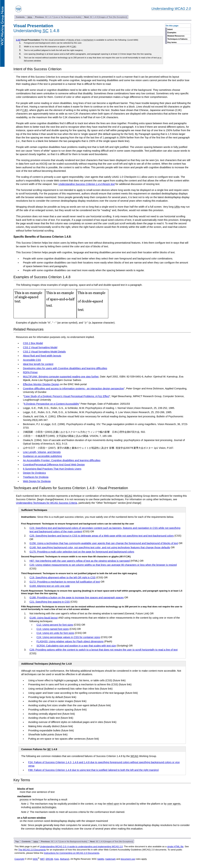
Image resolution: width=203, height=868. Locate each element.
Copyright (19, 859)
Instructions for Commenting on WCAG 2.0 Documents (72, 853)
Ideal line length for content (38, 364)
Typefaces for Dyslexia (36, 477)
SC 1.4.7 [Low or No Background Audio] (58, 17)
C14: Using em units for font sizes (55, 633)
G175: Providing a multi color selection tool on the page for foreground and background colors (82, 552)
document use (128, 859)
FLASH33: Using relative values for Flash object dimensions (70, 641)
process (24, 800)
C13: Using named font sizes (53, 629)
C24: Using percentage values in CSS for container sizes (68, 637)
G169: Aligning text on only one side (50, 586)
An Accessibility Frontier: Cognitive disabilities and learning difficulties (62, 460)
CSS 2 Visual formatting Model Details (44, 352)
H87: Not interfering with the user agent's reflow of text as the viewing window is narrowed (80, 561)
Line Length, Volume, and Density (42, 452)
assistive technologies (44, 807)
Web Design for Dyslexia (37, 481)
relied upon (113, 804)
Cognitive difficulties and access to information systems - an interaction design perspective (73, 389)
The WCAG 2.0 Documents (32, 850)
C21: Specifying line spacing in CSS (50, 602)
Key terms (172, 42)
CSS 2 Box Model (33, 343)
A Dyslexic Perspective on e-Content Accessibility (51, 404)
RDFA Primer (30, 372)
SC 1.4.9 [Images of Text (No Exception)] (106, 17)
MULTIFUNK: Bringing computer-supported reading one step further (61, 377)
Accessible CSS (32, 360)
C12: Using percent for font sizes (55, 625)
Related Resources (176, 36)
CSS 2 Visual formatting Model (40, 347)
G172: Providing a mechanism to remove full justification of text (65, 582)
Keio (57, 859)
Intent (170, 29)
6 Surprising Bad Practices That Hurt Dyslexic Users (52, 469)
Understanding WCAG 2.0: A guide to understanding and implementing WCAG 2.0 (81, 846)
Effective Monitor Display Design (41, 384)
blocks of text (74, 40)
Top (17, 841)
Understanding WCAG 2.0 (171, 9)
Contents (20, 17)
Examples (172, 32)
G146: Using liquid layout (44, 618)
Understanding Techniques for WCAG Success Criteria (46, 503)
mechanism (88, 40)
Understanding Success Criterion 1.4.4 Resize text (87, 184)
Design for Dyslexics (34, 473)
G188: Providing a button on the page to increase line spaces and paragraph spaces (77, 598)
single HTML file (175, 846)
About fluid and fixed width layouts (42, 356)
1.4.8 (18, 40)
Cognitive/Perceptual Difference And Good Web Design (54, 465)
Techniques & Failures (177, 39)
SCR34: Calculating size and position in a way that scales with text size (76, 646)
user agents (174, 804)
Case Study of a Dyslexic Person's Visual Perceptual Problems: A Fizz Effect (67, 396)
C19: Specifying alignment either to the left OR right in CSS (63, 577)
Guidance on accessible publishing (42, 456)
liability (101, 859)
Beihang (64, 859)
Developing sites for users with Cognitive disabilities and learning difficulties (65, 368)
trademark (111, 859)
